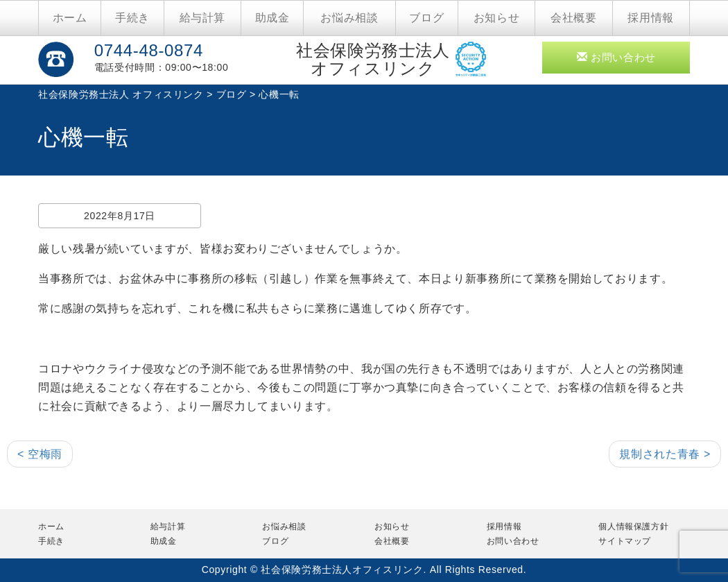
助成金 (272, 18)
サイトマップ (625, 541)
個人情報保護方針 (633, 527)
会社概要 (574, 18)
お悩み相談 (349, 18)
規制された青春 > (665, 454)
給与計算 (203, 18)
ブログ (426, 18)
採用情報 (651, 18)
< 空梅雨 (40, 454)
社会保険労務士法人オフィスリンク (373, 59)
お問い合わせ (616, 57)
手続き (132, 18)
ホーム (70, 18)
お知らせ (497, 18)
